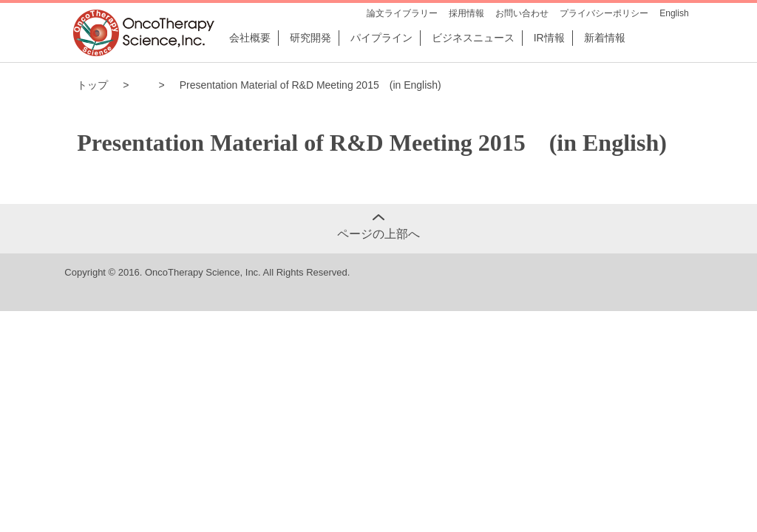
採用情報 (466, 13)
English (674, 13)
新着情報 (605, 38)
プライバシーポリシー (604, 13)
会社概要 (250, 38)
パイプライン (381, 38)
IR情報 (549, 38)
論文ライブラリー (402, 13)
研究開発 (310, 38)
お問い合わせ (522, 13)
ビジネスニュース (473, 38)
